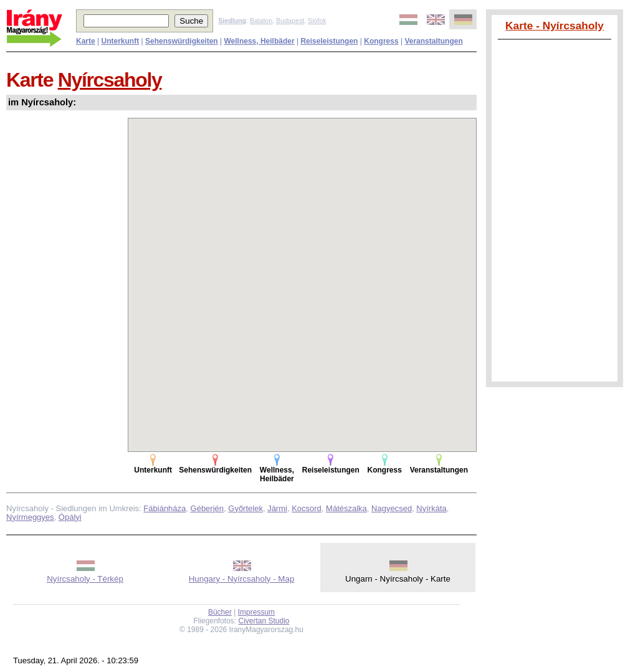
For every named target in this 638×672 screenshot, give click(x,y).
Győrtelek (245, 508)
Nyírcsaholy (110, 80)
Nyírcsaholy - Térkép (85, 579)
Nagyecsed (392, 508)
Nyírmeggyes (30, 517)
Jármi (277, 508)
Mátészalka (346, 508)
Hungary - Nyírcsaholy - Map (242, 579)
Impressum (256, 612)
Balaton (261, 21)
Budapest (290, 21)
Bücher (220, 612)
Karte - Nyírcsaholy (555, 26)
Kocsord (307, 508)
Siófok (317, 21)
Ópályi (70, 517)
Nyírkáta (431, 508)
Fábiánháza (164, 508)
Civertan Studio (264, 621)
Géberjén (207, 508)
